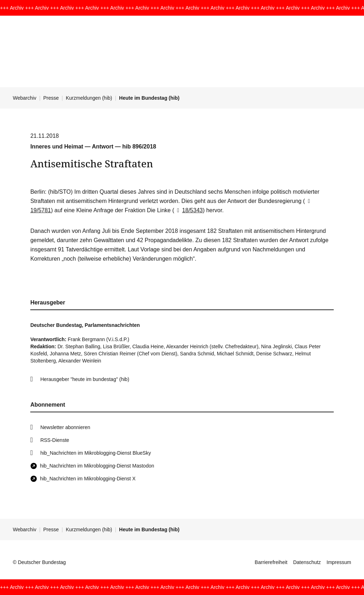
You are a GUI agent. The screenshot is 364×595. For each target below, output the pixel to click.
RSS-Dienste (55, 440)
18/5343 (188, 210)
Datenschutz (307, 562)
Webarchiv (25, 98)
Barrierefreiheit (271, 562)
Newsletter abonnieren (65, 427)
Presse (51, 98)
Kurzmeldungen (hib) (89, 98)
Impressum (339, 562)
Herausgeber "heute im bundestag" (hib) (85, 379)
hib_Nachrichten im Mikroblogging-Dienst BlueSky (95, 453)
